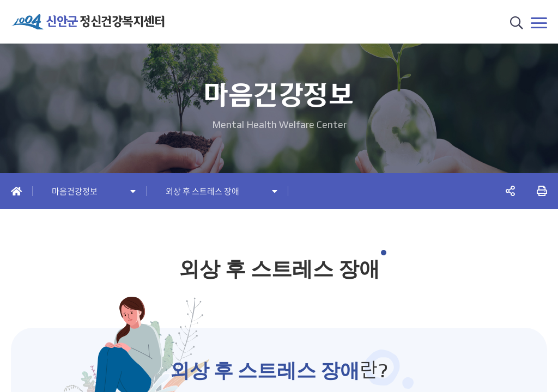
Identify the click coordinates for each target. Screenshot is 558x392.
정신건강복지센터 (105, 22)
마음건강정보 (75, 191)
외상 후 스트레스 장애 (202, 191)
